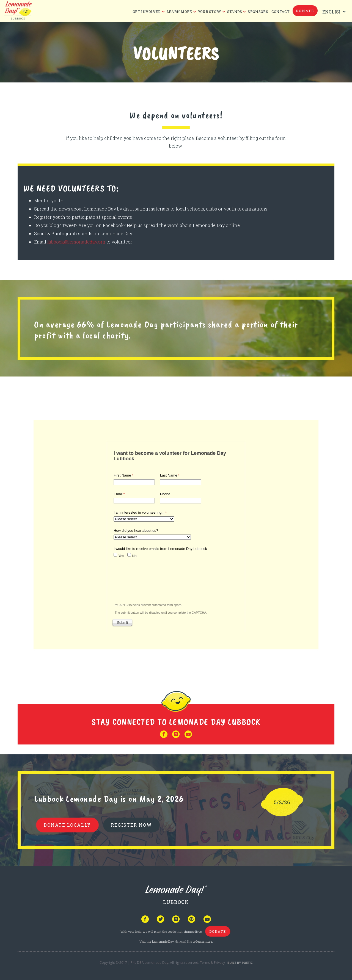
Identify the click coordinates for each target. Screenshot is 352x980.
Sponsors (258, 12)
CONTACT (280, 12)
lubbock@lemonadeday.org (76, 242)
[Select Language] (333, 12)
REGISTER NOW (131, 825)
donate (305, 11)
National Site (183, 941)
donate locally (67, 825)
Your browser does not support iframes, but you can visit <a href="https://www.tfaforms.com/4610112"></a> (176, 536)
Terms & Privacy (212, 963)
